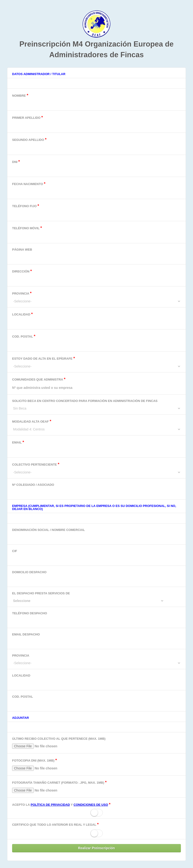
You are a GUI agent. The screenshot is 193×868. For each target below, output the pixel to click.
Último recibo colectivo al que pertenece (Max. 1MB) (96, 744)
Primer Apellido (96, 123)
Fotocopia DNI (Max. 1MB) (96, 765)
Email (96, 447)
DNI (96, 167)
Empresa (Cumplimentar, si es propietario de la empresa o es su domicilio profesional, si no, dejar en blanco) (94, 507)
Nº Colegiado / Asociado (96, 490)
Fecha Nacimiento (96, 189)
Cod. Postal (96, 341)
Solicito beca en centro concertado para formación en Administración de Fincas (96, 405)
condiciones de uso (91, 805)
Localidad (96, 319)
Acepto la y (61, 804)
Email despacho (96, 640)
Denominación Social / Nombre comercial (96, 535)
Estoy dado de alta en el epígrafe (96, 362)
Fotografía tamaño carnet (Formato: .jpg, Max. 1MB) (96, 788)
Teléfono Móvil (96, 233)
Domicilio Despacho (96, 577)
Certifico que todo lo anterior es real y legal (55, 824)
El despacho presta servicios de (96, 597)
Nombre (96, 101)
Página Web (96, 255)
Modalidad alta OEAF (96, 425)
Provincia (96, 297)
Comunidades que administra (96, 384)
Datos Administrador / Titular (39, 74)
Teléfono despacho (96, 618)
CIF (96, 556)
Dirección (96, 276)
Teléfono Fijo (96, 211)
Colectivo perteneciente (96, 468)
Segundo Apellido (96, 145)
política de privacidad (50, 805)
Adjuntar (21, 718)
